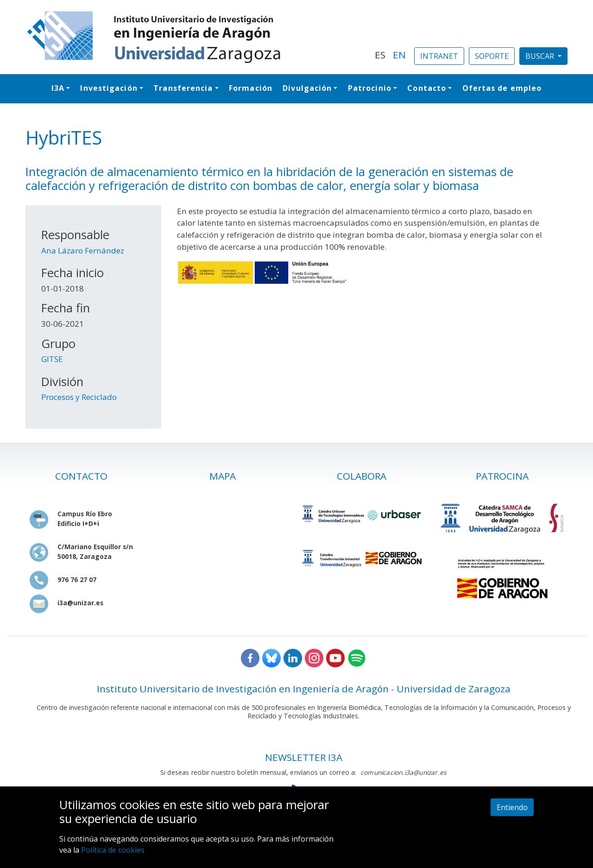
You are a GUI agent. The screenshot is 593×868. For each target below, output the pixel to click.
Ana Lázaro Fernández (83, 250)
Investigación (109, 88)
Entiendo (512, 807)
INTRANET (439, 56)
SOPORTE (492, 56)
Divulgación (307, 88)
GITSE (52, 359)
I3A (58, 88)
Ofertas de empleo (502, 88)
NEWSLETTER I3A (304, 757)
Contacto (427, 88)
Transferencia (183, 88)
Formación (251, 88)
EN (399, 55)
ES (380, 55)
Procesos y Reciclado (79, 397)
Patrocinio (370, 88)
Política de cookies (113, 850)
